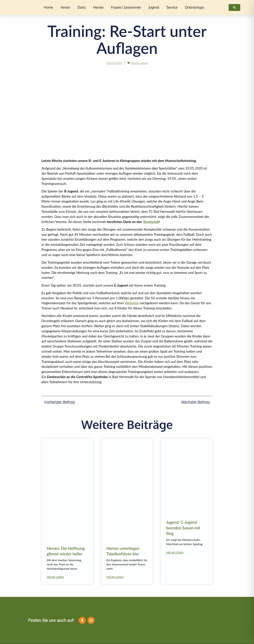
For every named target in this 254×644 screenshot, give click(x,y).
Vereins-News (139, 63)
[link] (234, 8)
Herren (98, 7)
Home (48, 7)
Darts (82, 7)
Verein (65, 7)
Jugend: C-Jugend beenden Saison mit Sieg (183, 528)
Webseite (132, 303)
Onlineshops (194, 7)
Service (172, 7)
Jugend (154, 7)
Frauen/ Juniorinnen (126, 7)
